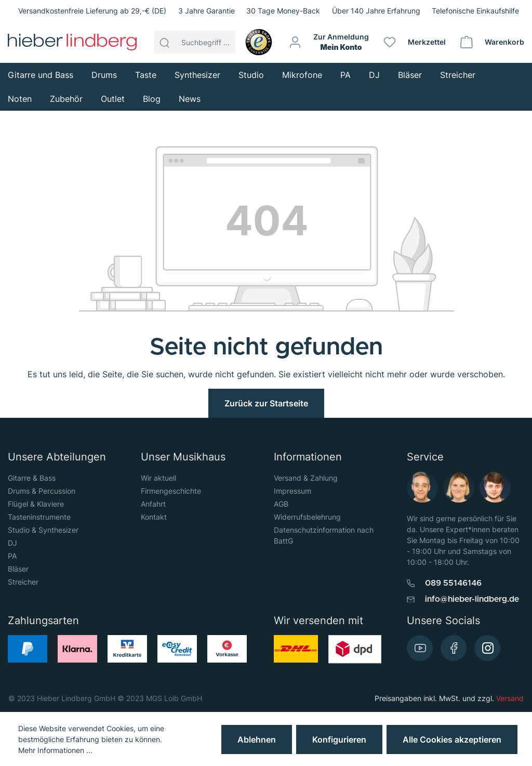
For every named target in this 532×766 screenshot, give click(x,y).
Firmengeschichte (171, 491)
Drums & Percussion (42, 491)
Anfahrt (153, 504)
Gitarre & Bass (32, 478)
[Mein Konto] (329, 42)
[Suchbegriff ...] (205, 42)
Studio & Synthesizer (43, 530)
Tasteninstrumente (39, 517)
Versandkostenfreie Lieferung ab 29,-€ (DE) (92, 11)
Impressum (292, 491)
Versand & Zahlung (306, 478)
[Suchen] (165, 42)
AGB (281, 504)
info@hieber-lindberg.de (472, 599)
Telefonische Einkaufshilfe (475, 11)
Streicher (23, 582)
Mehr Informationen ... (55, 750)
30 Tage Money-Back (283, 11)
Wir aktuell (158, 478)
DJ (12, 543)
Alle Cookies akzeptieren (452, 739)
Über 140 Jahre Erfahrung (376, 11)
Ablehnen (257, 739)
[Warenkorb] (493, 42)
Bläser (18, 569)
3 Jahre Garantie (207, 11)
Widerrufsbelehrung (307, 517)
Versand (510, 698)
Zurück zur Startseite (266, 403)
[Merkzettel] (415, 42)
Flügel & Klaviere (36, 504)
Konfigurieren (339, 739)
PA (12, 556)
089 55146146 (453, 583)
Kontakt (154, 517)
